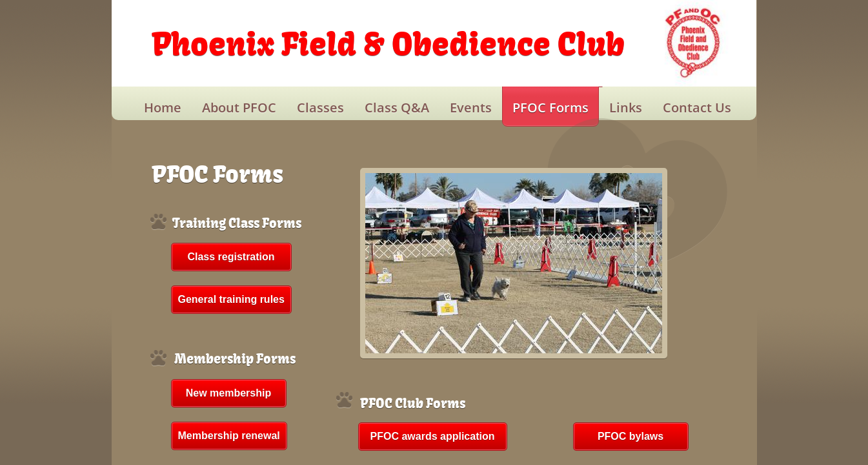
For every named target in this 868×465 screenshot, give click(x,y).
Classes (320, 108)
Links (626, 108)
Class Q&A (397, 108)
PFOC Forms (550, 108)
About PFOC (239, 108)
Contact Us (697, 108)
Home (163, 108)
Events (471, 108)
